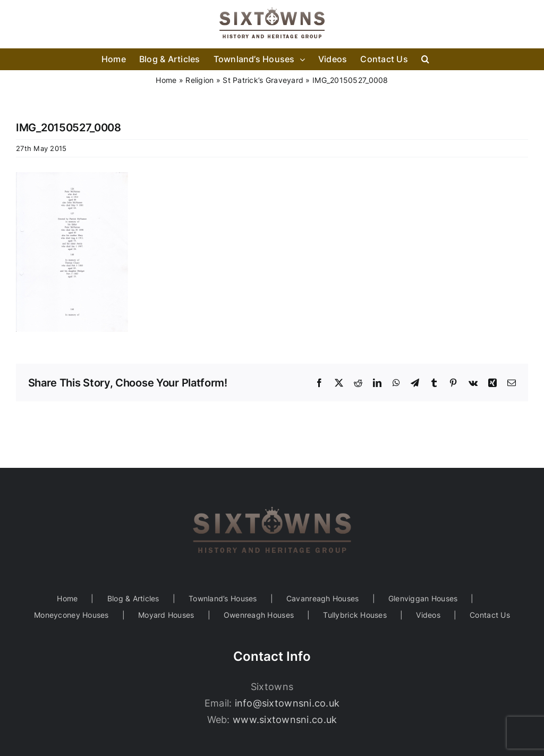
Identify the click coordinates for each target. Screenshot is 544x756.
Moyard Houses (166, 615)
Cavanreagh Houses (323, 598)
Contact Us (490, 615)
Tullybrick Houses (355, 615)
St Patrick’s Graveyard (263, 80)
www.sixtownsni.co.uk (285, 720)
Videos (428, 615)
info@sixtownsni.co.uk (287, 703)
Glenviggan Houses (423, 598)
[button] (425, 59)
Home (166, 80)
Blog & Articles (133, 598)
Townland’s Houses (223, 598)
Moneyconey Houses (71, 615)
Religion (199, 80)
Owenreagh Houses (259, 615)
